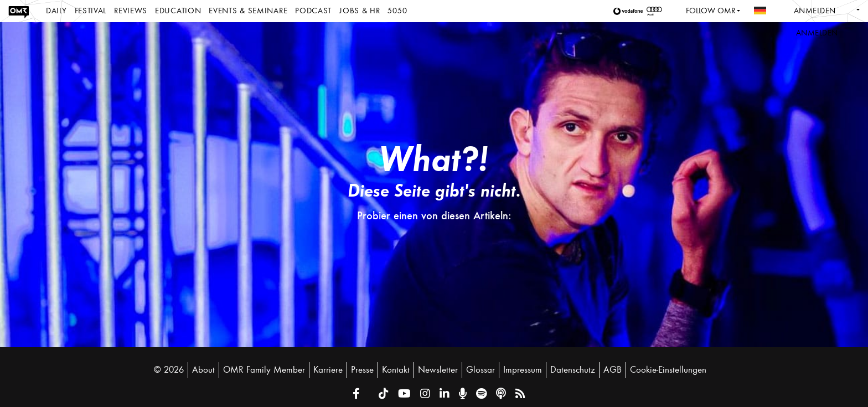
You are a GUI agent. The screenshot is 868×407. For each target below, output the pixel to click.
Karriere (328, 370)
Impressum (523, 370)
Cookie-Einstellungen (668, 370)
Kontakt (396, 370)
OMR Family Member (264, 370)
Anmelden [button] (817, 33)
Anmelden (815, 11)
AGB (613, 370)
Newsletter (438, 370)
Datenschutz (573, 370)
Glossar (480, 370)
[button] (630, 11)
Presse (362, 370)
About (203, 370)
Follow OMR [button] (711, 11)
